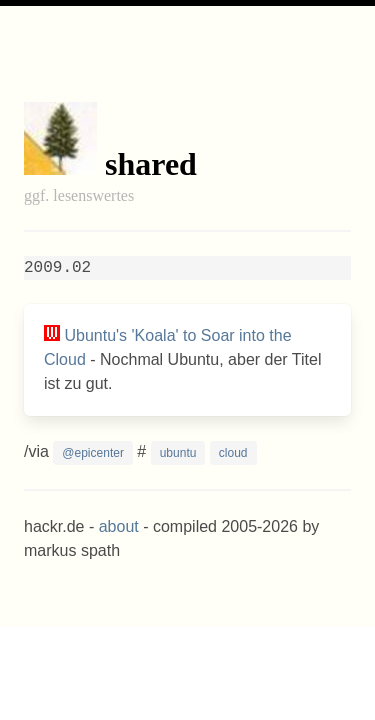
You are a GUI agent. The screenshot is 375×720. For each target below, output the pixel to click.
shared (151, 164)
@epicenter (93, 453)
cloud (233, 453)
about (119, 526)
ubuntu (178, 453)
